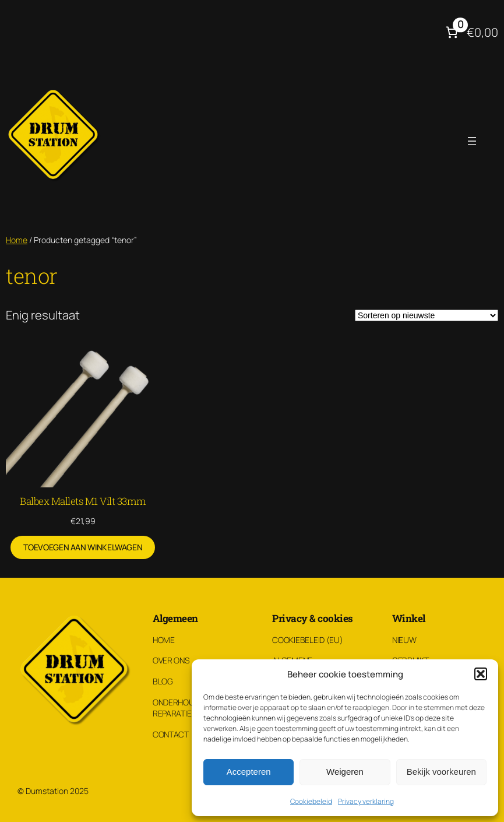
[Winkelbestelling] (427, 315)
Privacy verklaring (366, 801)
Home (17, 240)
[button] (481, 674)
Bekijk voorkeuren (441, 772)
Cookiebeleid (311, 801)
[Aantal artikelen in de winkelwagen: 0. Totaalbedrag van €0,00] (470, 32)
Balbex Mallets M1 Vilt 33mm (83, 501)
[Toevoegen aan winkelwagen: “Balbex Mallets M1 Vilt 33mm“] (83, 547)
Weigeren (345, 772)
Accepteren (249, 772)
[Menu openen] (472, 141)
